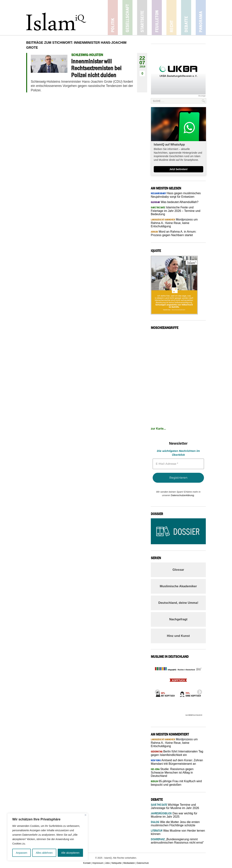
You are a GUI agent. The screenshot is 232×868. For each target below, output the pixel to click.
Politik (113, 18)
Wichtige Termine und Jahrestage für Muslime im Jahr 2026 (175, 806)
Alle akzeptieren (70, 853)
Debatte (186, 18)
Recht (171, 18)
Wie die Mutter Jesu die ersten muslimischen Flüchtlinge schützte (175, 824)
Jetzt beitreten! (178, 169)
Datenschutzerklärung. (183, 495)
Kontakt (87, 863)
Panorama (201, 18)
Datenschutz (143, 863)
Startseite (142, 18)
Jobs (107, 863)
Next (198, 691)
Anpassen (21, 853)
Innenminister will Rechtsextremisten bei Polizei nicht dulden (96, 68)
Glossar (178, 570)
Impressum (98, 863)
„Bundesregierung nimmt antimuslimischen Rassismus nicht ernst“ (177, 841)
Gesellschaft (127, 18)
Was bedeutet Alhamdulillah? (175, 202)
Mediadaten (129, 863)
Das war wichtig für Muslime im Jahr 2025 (174, 815)
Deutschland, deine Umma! (178, 603)
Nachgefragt (178, 619)
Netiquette (117, 863)
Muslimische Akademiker (178, 586)
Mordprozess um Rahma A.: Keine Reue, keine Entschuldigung (174, 223)
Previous (156, 691)
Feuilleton (157, 18)
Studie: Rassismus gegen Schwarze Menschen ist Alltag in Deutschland (172, 772)
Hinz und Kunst (178, 636)
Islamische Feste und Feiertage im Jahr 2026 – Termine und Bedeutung (176, 211)
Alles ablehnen (44, 853)
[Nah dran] (85, 815)
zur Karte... (158, 429)
